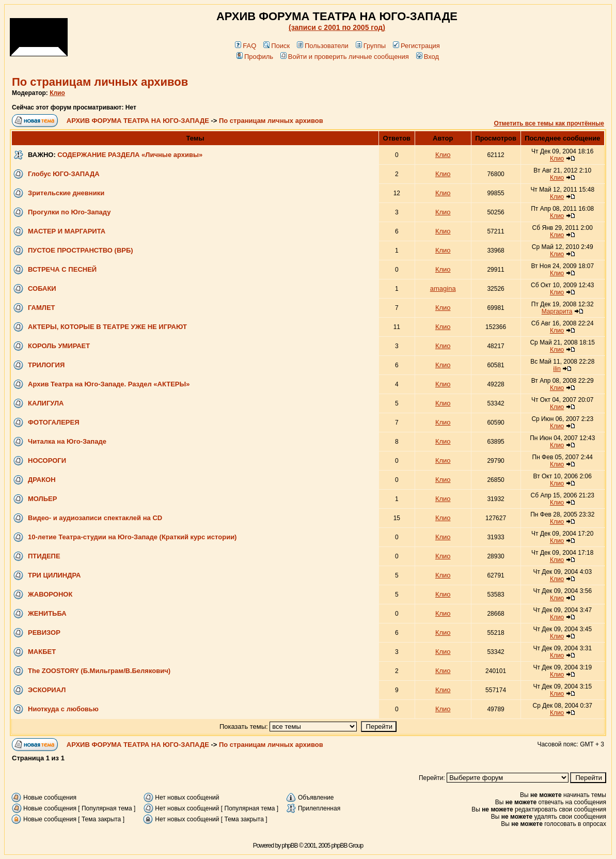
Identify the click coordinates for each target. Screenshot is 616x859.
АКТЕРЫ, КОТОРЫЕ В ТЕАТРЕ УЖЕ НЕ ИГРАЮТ (107, 327)
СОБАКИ (42, 288)
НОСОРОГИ (47, 460)
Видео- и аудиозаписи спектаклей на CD (95, 518)
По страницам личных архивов (100, 82)
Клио (57, 93)
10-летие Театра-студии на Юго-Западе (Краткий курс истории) (132, 537)
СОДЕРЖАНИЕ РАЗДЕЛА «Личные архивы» (130, 155)
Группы (371, 46)
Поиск (277, 46)
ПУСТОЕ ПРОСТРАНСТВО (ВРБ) (81, 250)
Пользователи (323, 46)
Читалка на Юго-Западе (67, 441)
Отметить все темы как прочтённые (549, 123)
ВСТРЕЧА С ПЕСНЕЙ (62, 269)
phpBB (290, 846)
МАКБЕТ (42, 652)
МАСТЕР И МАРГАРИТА (67, 231)
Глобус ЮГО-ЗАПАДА (64, 174)
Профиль (255, 57)
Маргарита (557, 311)
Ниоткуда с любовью (63, 709)
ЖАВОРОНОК (50, 594)
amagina (443, 288)
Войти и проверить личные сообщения (345, 57)
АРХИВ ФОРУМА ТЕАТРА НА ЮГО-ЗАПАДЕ (138, 121)
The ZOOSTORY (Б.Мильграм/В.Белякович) (99, 671)
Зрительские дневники (66, 193)
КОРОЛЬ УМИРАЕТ (59, 346)
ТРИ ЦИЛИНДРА (54, 575)
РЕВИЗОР (44, 632)
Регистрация (416, 46)
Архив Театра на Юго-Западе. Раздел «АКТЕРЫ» (109, 384)
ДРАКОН (42, 480)
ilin (557, 369)
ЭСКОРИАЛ (47, 690)
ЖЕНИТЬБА (47, 613)
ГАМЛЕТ (42, 308)
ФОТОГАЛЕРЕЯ (54, 422)
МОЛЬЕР (42, 499)
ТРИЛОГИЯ (46, 365)
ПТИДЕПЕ (44, 556)
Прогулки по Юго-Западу (69, 212)
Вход (428, 57)
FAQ (246, 46)
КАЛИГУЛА (46, 403)
